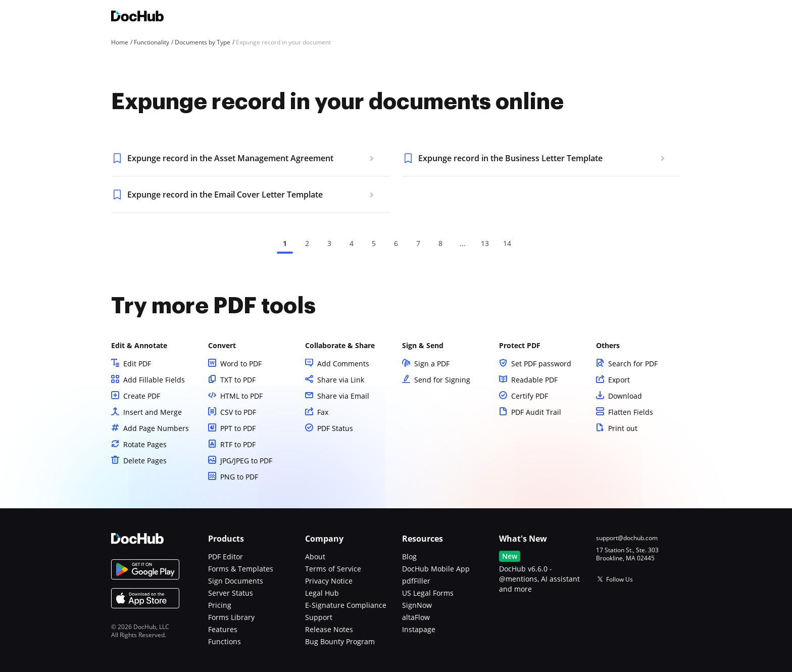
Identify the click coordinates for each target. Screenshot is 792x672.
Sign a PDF (432, 364)
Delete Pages (145, 461)
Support (319, 617)
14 (507, 243)
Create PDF (142, 396)
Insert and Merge (153, 412)
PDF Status (335, 428)
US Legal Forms (428, 593)
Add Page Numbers (156, 428)
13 (485, 243)
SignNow (417, 605)
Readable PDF (534, 380)
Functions (225, 641)
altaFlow (416, 617)
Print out (623, 428)
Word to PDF (241, 364)
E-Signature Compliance (346, 605)
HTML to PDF (241, 396)
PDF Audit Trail (536, 412)
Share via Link (341, 380)
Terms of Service (333, 569)
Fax (323, 412)
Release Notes (329, 629)
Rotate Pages (145, 444)
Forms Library (231, 617)
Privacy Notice (329, 581)
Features (223, 629)
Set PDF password (541, 364)
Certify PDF (530, 396)
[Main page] (137, 17)
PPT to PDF (238, 428)
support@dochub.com (627, 538)
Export (619, 380)
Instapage (419, 629)
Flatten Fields (631, 412)
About (315, 557)
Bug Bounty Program (340, 641)
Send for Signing (442, 380)
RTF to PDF (238, 444)
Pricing (220, 605)
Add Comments (343, 364)
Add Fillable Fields (154, 380)
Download (625, 396)
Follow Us (620, 579)
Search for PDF (633, 364)
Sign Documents (236, 581)
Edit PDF (137, 364)
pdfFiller (416, 581)
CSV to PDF (238, 412)
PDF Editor (226, 557)
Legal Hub (322, 593)
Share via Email (343, 396)
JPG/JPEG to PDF (246, 461)
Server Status (231, 593)
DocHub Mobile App (436, 569)
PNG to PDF (239, 477)
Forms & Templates (241, 569)
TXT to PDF (238, 380)
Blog (409, 557)
